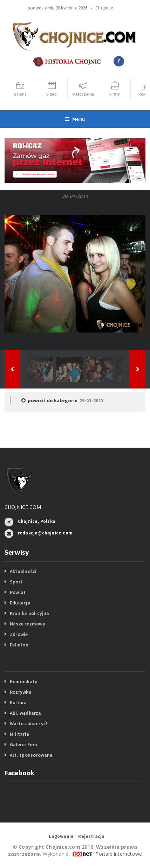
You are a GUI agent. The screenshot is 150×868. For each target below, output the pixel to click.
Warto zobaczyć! (28, 723)
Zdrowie (19, 634)
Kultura (18, 702)
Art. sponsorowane (31, 755)
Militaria (19, 734)
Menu (75, 119)
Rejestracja (91, 836)
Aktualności (23, 571)
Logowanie (61, 836)
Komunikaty (23, 681)
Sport (16, 582)
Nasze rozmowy (28, 624)
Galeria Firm (24, 744)
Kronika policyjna (30, 613)
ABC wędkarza (26, 713)
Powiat (18, 592)
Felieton (19, 645)
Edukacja (20, 603)
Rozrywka (21, 692)
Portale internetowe (119, 854)
